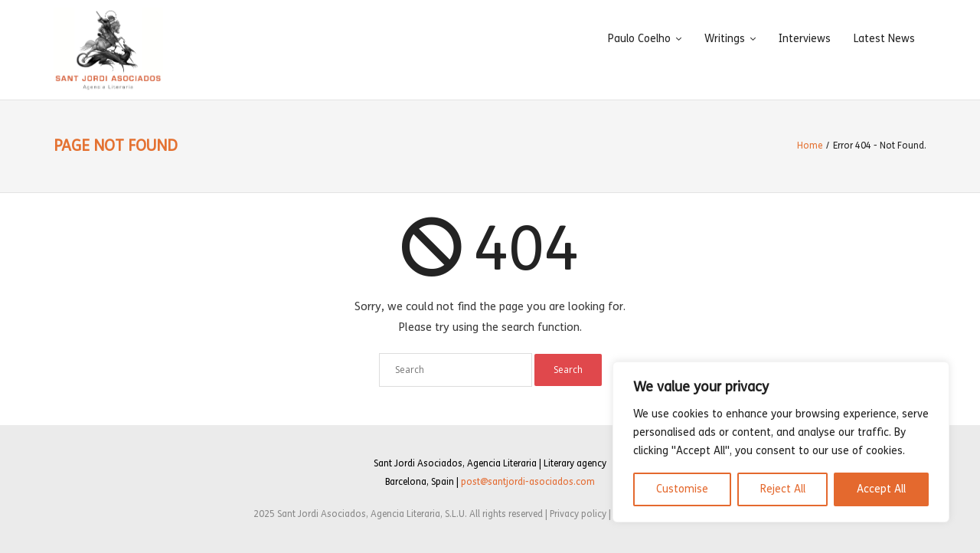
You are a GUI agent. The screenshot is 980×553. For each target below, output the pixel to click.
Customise (682, 489)
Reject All (783, 489)
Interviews (805, 39)
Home (810, 146)
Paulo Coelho (639, 39)
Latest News (884, 39)
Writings (725, 39)
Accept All (881, 489)
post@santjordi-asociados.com (528, 482)
